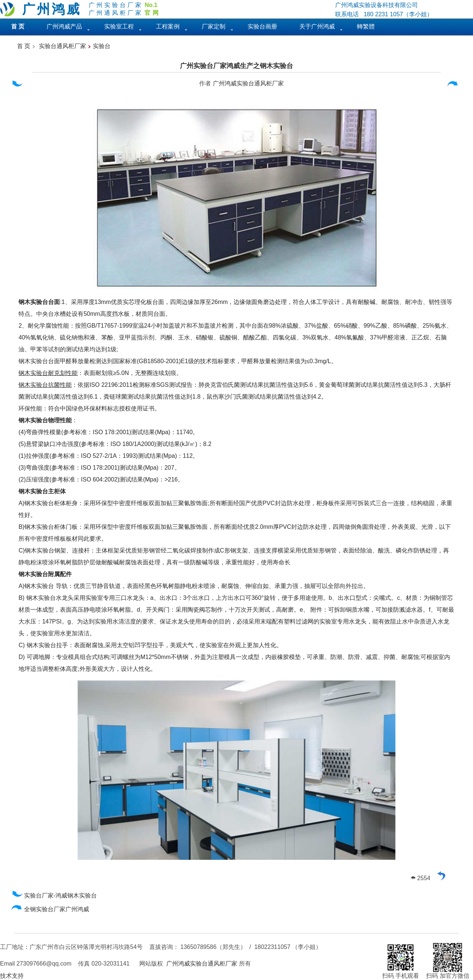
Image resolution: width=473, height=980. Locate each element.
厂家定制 (214, 26)
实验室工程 (119, 26)
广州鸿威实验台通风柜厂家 (248, 83)
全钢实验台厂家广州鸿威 (50, 909)
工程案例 (168, 26)
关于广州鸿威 (317, 26)
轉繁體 (366, 26)
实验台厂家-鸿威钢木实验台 (54, 895)
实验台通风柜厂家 (62, 46)
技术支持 (12, 976)
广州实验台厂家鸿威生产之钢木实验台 (236, 66)
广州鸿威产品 (64, 26)
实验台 (102, 46)
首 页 (24, 46)
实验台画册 (262, 26)
